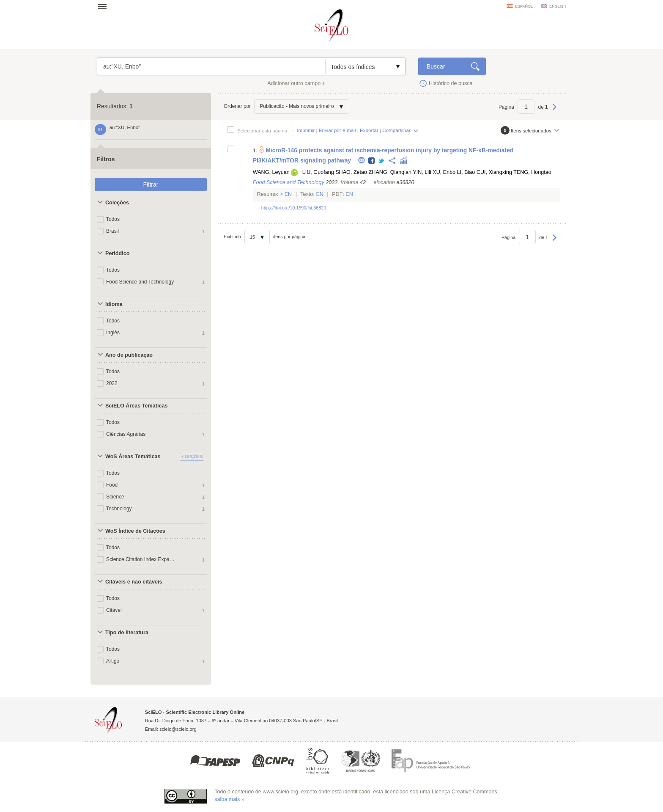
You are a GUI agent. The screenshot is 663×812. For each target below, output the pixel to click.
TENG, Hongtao (532, 172)
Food (112, 485)
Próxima (555, 111)
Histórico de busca (451, 83)
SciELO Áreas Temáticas (136, 406)
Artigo (113, 661)
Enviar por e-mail (337, 130)
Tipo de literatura (127, 633)
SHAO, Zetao (351, 172)
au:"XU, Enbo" (211, 66)
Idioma (114, 304)
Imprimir (306, 130)
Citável (114, 610)
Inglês (113, 333)
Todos (113, 219)
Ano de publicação (129, 355)
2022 (112, 383)
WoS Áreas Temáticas (133, 457)
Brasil (112, 231)
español (524, 6)
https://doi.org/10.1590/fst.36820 (294, 208)
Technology (119, 509)
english (558, 6)
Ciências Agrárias (126, 434)
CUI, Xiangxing (494, 172)
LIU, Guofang (318, 172)
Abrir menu (105, 6)
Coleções (117, 203)
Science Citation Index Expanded (140, 559)
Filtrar (151, 184)
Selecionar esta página (262, 131)
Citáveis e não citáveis (134, 582)
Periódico (117, 253)
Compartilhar (396, 130)
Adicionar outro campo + (296, 83)
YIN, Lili (422, 172)
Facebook (372, 161)
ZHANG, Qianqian (390, 172)
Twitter (382, 161)
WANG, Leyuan (271, 172)
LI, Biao (466, 172)
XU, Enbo (444, 172)
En (288, 194)
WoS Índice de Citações (135, 531)
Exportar (369, 130)
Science (115, 497)
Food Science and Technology (140, 282)
